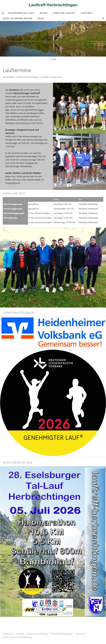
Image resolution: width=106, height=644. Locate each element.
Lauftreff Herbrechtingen (27, 77)
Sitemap (20, 634)
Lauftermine (56, 77)
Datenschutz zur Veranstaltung (17, 637)
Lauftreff (45, 77)
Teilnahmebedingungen (61, 634)
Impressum (8, 634)
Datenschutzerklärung (37, 634)
